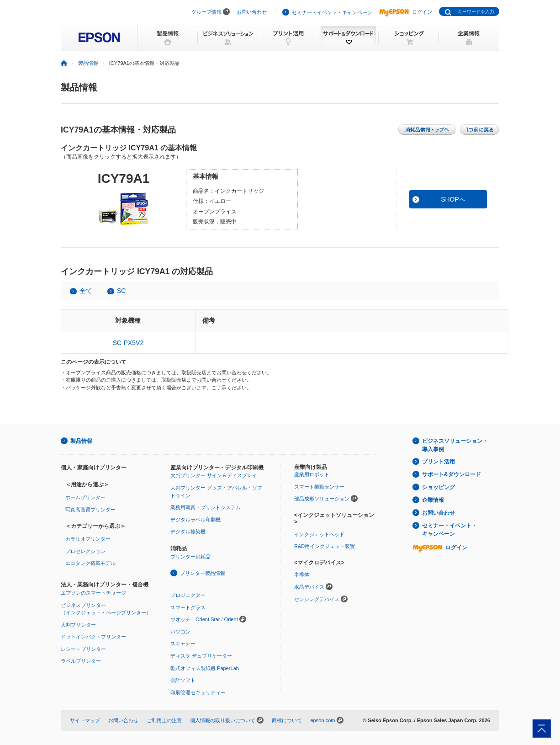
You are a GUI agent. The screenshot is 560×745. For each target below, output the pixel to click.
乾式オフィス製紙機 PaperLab (205, 668)
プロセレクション (85, 551)
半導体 (302, 575)
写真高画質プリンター (90, 510)
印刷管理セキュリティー (198, 692)
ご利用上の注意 (164, 720)
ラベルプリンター (81, 661)
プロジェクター (188, 595)
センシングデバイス (317, 599)
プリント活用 (438, 462)
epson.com (322, 720)
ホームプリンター (85, 497)
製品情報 (88, 63)
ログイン (406, 12)
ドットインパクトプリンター (93, 637)
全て (86, 291)
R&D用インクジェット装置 (325, 546)
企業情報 (433, 500)
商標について (287, 720)
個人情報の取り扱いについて (223, 720)
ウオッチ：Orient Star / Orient (204, 619)
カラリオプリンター (88, 539)
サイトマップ (85, 720)
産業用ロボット (312, 474)
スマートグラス (188, 607)
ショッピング (438, 487)
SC (121, 291)
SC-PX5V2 (128, 343)
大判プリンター (78, 625)
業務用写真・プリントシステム (206, 507)
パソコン (180, 632)
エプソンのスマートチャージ (93, 593)
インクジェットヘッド (319, 534)
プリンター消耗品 (190, 557)
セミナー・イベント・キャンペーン (332, 12)
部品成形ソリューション (322, 499)
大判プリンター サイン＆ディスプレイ (214, 475)
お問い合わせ (252, 12)
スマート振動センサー (319, 487)
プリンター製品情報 (203, 573)
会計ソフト (183, 680)
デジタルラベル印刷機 (195, 520)
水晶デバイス (309, 587)
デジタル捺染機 (188, 532)
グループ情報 (206, 12)
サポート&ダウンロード (452, 474)
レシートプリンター (83, 649)
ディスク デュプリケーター (201, 656)
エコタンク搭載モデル (90, 563)
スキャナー (183, 644)
